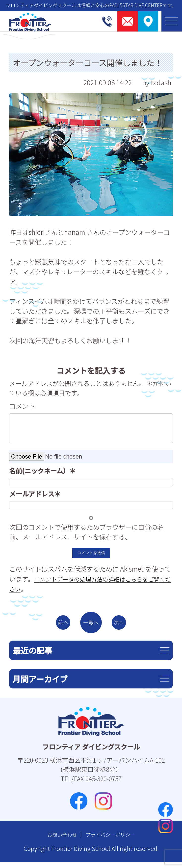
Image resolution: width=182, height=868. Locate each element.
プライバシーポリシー (113, 840)
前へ (56, 625)
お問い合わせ (57, 840)
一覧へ (91, 625)
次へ (126, 625)
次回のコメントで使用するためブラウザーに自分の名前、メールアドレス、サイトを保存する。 (86, 532)
